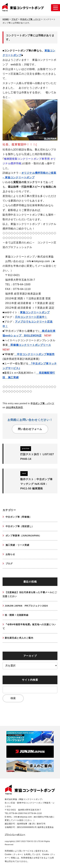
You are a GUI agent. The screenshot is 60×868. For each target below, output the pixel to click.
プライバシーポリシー (15, 835)
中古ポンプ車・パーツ (42, 403)
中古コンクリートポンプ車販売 (34, 354)
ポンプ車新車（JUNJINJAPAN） (23, 536)
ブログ (9, 564)
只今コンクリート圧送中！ (31, 317)
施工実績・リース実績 (17, 545)
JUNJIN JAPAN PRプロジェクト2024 (26, 606)
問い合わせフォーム (30, 429)
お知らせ (10, 554)
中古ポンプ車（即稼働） (18, 517)
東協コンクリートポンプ (35, 312)
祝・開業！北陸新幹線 (17, 615)
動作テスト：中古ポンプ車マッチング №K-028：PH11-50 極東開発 (36, 484)
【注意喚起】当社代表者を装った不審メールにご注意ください (30, 594)
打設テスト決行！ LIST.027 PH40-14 (37, 457)
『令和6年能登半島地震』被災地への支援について (29, 626)
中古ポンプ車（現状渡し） (19, 526)
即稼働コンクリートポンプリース (30, 345)
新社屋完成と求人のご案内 (19, 638)
